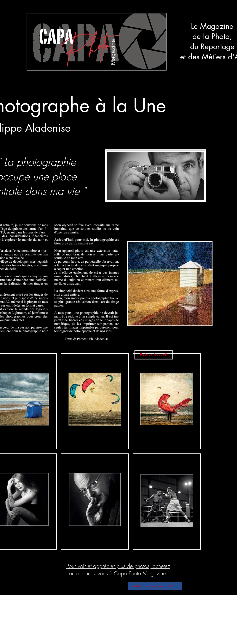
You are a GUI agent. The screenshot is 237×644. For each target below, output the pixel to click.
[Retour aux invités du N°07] (155, 586)
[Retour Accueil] (154, 355)
